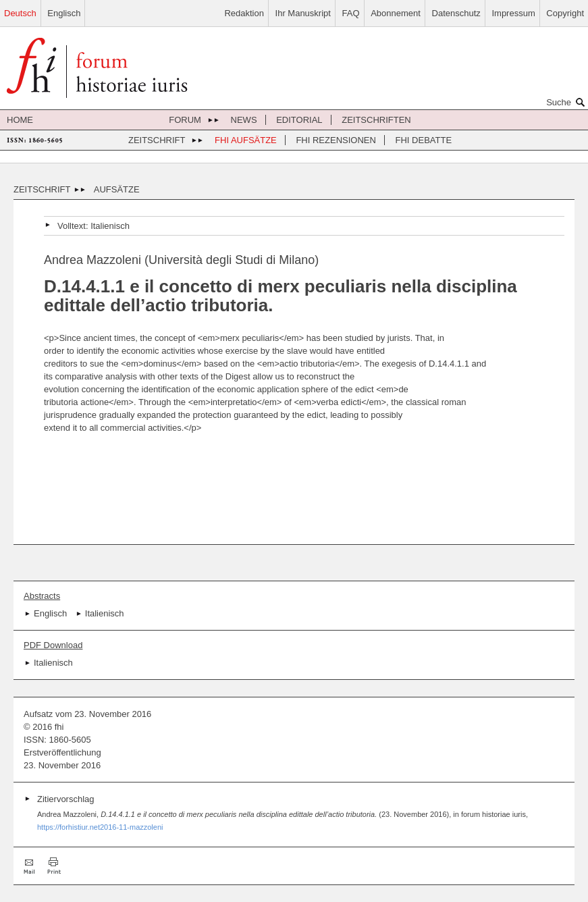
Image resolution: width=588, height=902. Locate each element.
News (244, 120)
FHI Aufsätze (246, 140)
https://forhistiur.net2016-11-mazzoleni (100, 827)
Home (20, 120)
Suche (567, 102)
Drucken (54, 866)
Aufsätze (117, 189)
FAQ (351, 13)
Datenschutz (456, 13)
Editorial (299, 120)
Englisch (64, 13)
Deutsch (20, 13)
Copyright (565, 13)
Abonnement (396, 13)
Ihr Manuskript (303, 13)
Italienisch (110, 226)
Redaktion (244, 13)
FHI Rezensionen (336, 140)
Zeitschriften (376, 120)
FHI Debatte (424, 140)
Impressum (513, 13)
